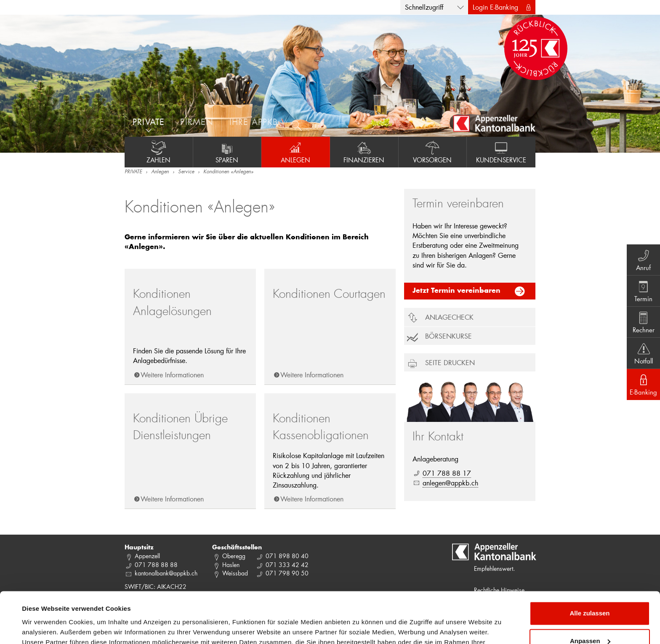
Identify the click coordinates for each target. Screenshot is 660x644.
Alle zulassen (589, 566)
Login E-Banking (495, 7)
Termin (643, 291)
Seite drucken (450, 362)
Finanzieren (364, 152)
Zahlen (159, 152)
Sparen (227, 152)
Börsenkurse (448, 336)
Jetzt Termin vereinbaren (456, 291)
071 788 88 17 (447, 473)
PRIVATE (133, 172)
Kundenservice (501, 152)
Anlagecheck (449, 317)
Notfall (643, 353)
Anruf (643, 260)
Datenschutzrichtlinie (177, 604)
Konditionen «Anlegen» (228, 172)
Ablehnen (590, 621)
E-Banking (643, 384)
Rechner (643, 322)
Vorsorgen (433, 152)
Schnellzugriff (424, 7)
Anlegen (295, 152)
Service (186, 172)
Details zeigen (43, 627)
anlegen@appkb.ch (450, 483)
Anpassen (590, 593)
